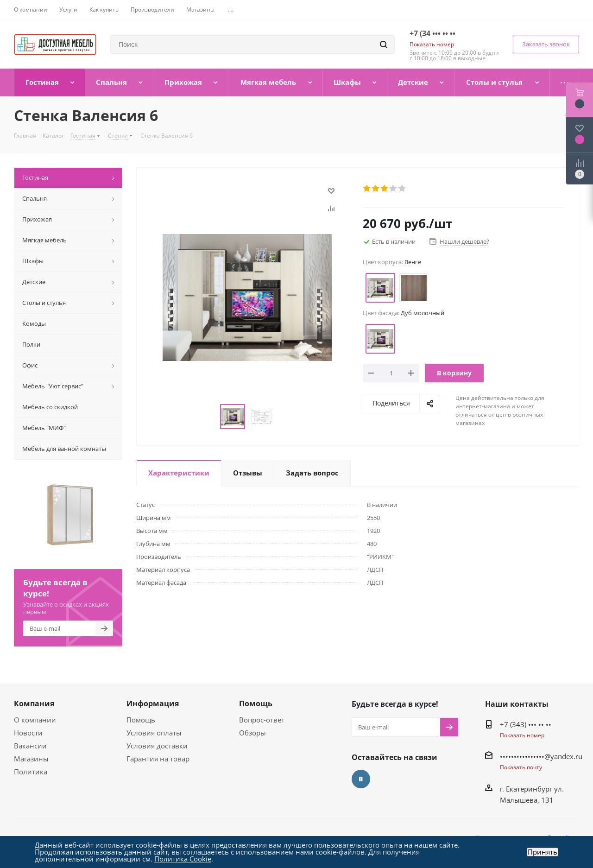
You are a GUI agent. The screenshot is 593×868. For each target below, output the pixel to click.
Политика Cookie (183, 859)
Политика (31, 772)
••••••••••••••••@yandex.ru (541, 756)
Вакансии (30, 746)
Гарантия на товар (158, 759)
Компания (34, 703)
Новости (28, 733)
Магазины (31, 759)
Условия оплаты (154, 733)
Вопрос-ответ (262, 720)
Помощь (141, 720)
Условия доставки (157, 746)
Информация (153, 703)
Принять (543, 852)
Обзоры (252, 733)
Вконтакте (361, 779)
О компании (35, 720)
